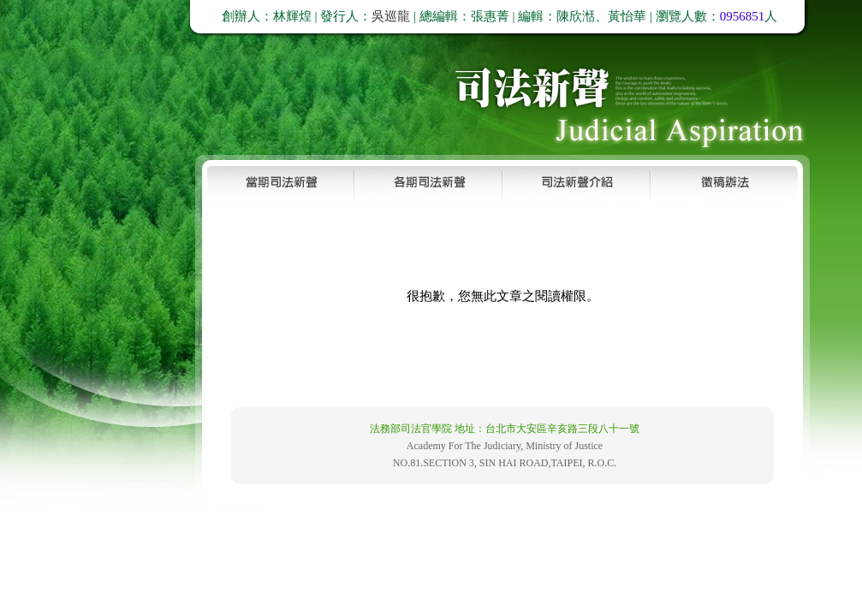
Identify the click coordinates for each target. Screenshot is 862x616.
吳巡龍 (391, 16)
